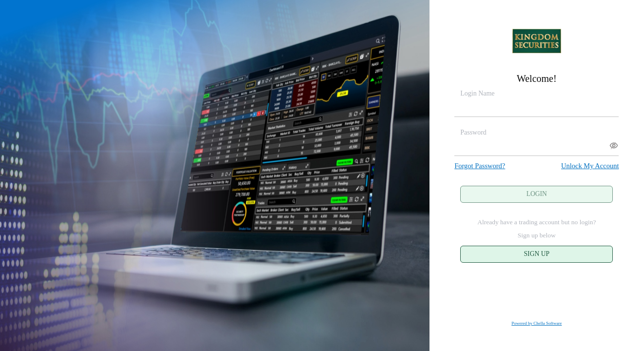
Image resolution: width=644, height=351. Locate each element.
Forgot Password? (480, 166)
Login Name (477, 93)
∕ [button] (613, 146)
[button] (612, 146)
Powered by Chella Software (537, 323)
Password (473, 132)
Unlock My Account (590, 166)
